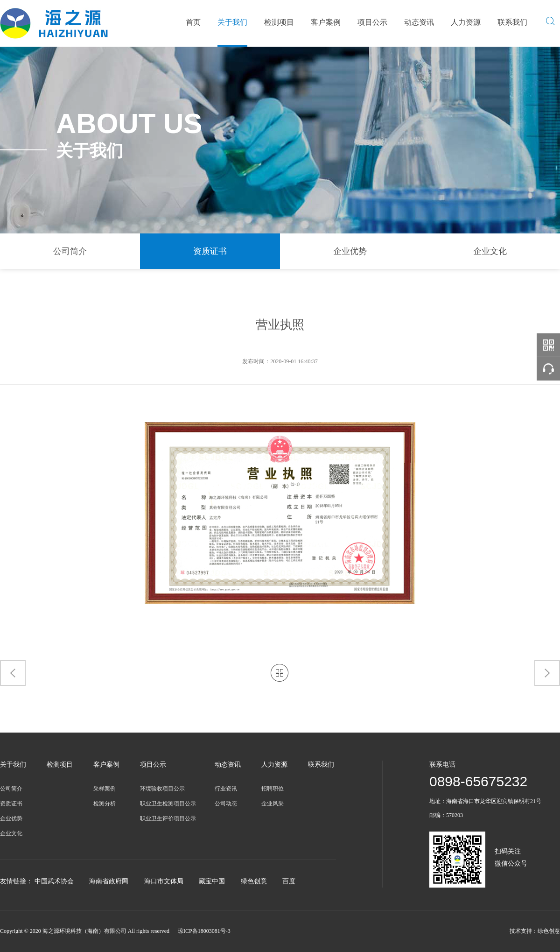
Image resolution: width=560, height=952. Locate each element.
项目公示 (372, 22)
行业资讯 (226, 789)
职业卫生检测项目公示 (168, 804)
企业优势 (350, 251)
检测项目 (279, 22)
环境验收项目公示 (162, 789)
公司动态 (226, 804)
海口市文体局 (164, 881)
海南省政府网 (109, 881)
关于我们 (232, 22)
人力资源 (466, 22)
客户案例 (326, 22)
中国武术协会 (54, 881)
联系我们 (512, 22)
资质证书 (210, 251)
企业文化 (490, 251)
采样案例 (105, 789)
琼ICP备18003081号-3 (204, 931)
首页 (193, 22)
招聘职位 (273, 789)
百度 (289, 881)
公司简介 (70, 251)
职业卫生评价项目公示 (168, 818)
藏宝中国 (212, 881)
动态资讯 (419, 22)
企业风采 (273, 804)
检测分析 (105, 804)
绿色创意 (254, 881)
